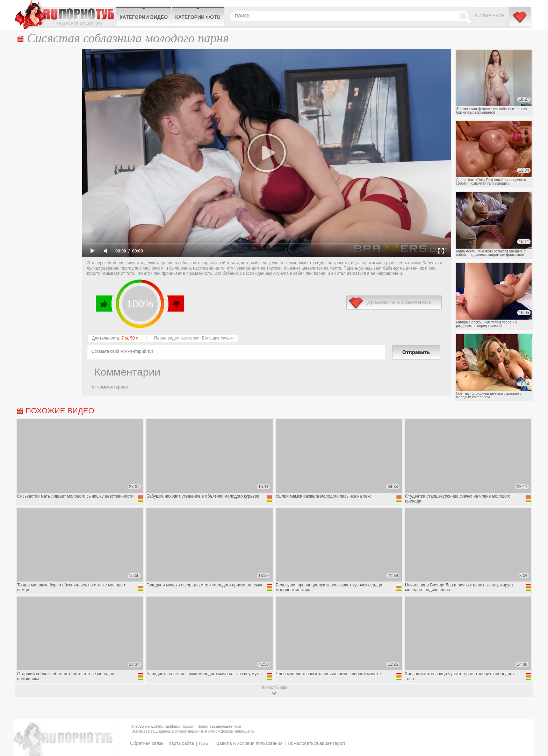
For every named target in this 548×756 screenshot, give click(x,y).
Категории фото (198, 17)
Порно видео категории (177, 338)
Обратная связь (147, 743)
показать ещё (274, 688)
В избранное (489, 16)
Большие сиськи (218, 338)
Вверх (535, 709)
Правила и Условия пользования (248, 743)
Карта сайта (181, 743)
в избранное (394, 303)
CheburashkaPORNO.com (66, 15)
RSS (204, 743)
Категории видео (144, 17)
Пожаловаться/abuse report (316, 743)
